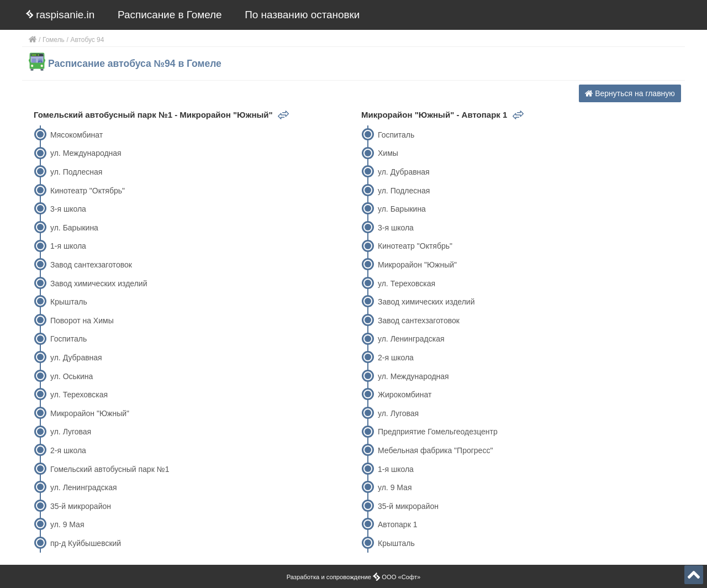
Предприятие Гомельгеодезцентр (438, 432)
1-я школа (68, 246)
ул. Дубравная (76, 358)
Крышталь (69, 302)
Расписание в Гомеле (170, 15)
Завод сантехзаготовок (91, 265)
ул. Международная (86, 153)
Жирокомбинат (405, 395)
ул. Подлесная (76, 172)
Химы (388, 153)
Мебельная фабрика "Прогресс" (435, 450)
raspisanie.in (60, 15)
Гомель (54, 40)
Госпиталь (68, 339)
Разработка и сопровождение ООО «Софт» (354, 577)
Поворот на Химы (82, 321)
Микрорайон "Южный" (90, 413)
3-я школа (68, 209)
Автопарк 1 (397, 524)
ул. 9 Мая (67, 524)
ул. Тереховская (79, 395)
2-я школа (68, 450)
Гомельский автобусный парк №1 (110, 469)
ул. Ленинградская (84, 487)
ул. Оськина (72, 376)
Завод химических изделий (99, 283)
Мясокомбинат (76, 135)
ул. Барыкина (74, 228)
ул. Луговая (71, 432)
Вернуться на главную (630, 93)
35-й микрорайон (81, 506)
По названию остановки (302, 15)
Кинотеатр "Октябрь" (88, 191)
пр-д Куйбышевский (86, 543)
